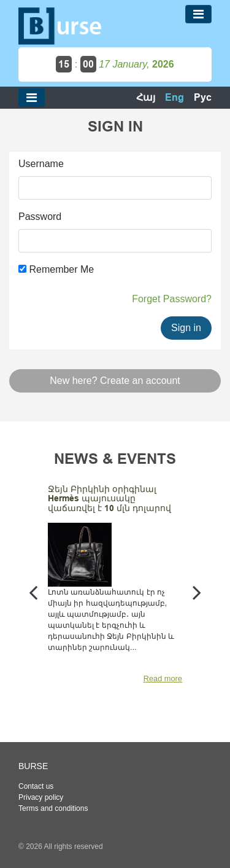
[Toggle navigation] (198, 14)
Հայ (146, 97)
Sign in (186, 328)
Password (40, 217)
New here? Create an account (115, 381)
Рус (203, 97)
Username (41, 164)
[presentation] (33, 592)
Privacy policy (41, 797)
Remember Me (56, 269)
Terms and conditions (53, 808)
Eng (174, 97)
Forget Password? (172, 299)
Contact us (36, 786)
